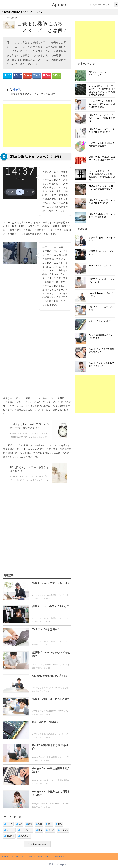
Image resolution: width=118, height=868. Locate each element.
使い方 (8, 824)
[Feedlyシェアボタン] (56, 75)
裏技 (39, 830)
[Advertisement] (37, 126)
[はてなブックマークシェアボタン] (37, 75)
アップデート (25, 830)
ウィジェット (18, 856)
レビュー (9, 830)
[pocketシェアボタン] (47, 75)
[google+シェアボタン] (27, 75)
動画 (39, 824)
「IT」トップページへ (37, 844)
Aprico (59, 5)
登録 (19, 824)
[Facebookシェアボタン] (17, 75)
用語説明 (9, 836)
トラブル (63, 830)
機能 (59, 824)
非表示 (17, 89)
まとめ (50, 830)
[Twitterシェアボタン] (8, 75)
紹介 (49, 824)
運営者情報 (60, 856)
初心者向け (24, 836)
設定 (29, 824)
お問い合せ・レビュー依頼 (39, 856)
